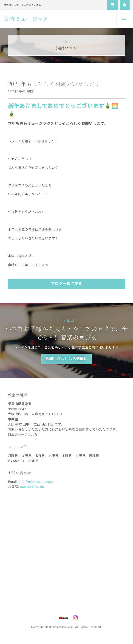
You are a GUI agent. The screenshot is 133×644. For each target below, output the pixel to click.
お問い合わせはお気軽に (66, 359)
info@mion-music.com (36, 482)
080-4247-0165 (32, 487)
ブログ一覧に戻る (66, 284)
